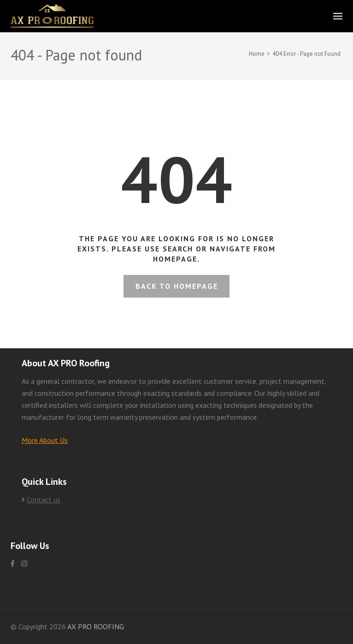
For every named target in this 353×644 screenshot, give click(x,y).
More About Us (45, 440)
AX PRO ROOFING (96, 626)
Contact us (44, 500)
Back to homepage (177, 286)
